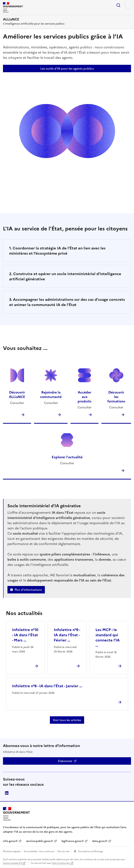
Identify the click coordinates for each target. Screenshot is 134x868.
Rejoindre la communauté (51, 395)
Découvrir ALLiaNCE (17, 395)
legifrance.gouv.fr (73, 841)
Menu (129, 5)
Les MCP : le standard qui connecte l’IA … (108, 638)
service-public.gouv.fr (40, 841)
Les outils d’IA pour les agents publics (67, 69)
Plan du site (64, 851)
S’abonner (65, 761)
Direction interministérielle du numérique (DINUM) (7, 793)
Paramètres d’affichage (91, 851)
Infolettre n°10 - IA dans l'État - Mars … (25, 635)
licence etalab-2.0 (12, 863)
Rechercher (118, 5)
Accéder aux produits (84, 397)
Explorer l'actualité (67, 457)
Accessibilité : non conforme (39, 851)
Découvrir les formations (116, 397)
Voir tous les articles (67, 720)
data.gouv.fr (100, 841)
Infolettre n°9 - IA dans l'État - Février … (67, 635)
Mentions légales (12, 851)
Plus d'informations (28, 590)
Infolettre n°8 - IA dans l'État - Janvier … (47, 686)
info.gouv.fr (10, 841)
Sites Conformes (61, 863)
